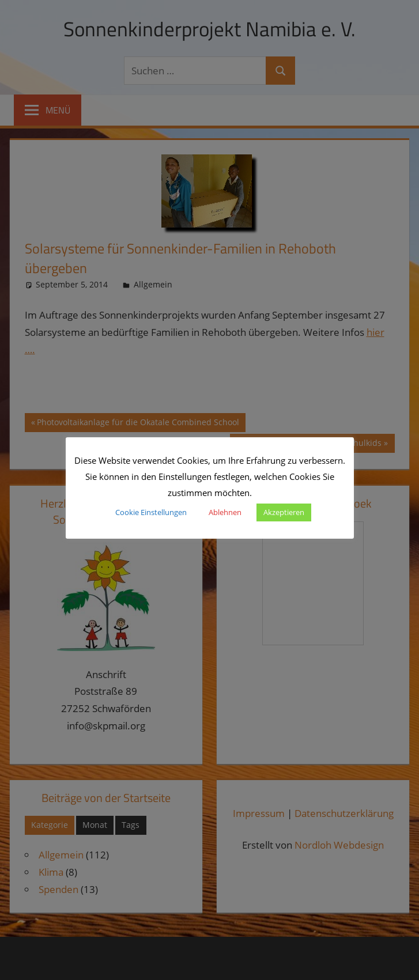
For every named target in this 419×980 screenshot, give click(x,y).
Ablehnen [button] (225, 512)
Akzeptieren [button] (284, 512)
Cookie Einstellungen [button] (151, 512)
